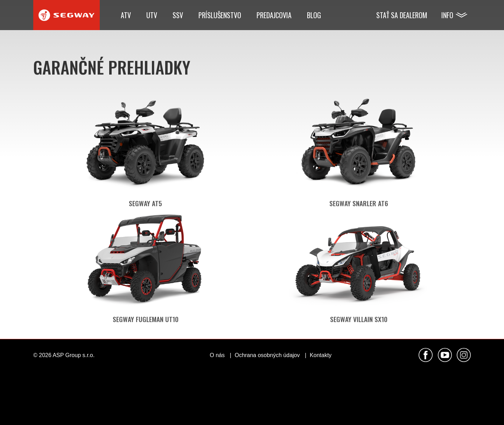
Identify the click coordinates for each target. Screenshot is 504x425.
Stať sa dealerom (402, 15)
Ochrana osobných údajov (267, 355)
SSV (178, 15)
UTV (152, 15)
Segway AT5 (145, 203)
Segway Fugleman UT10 (146, 319)
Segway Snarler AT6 (359, 203)
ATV (126, 15)
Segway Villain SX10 (359, 319)
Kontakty (321, 355)
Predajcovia (274, 15)
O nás (217, 355)
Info (447, 15)
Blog (314, 15)
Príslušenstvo (220, 15)
